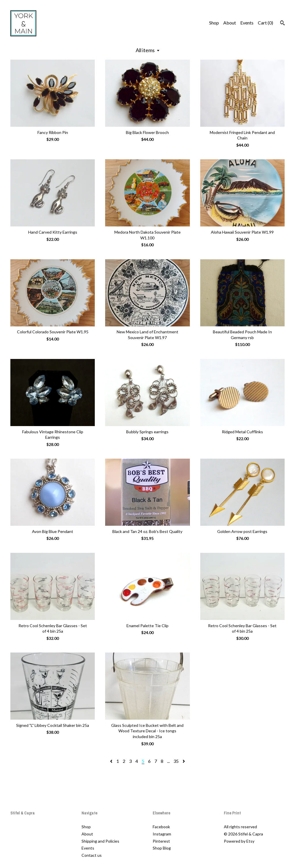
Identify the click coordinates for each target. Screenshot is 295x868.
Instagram (162, 834)
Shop (214, 23)
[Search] (282, 24)
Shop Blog (162, 848)
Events (247, 23)
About (230, 23)
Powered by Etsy (239, 841)
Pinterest (161, 841)
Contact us (92, 855)
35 (176, 761)
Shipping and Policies (100, 841)
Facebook (161, 827)
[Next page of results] (184, 761)
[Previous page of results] (112, 761)
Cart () (265, 23)
